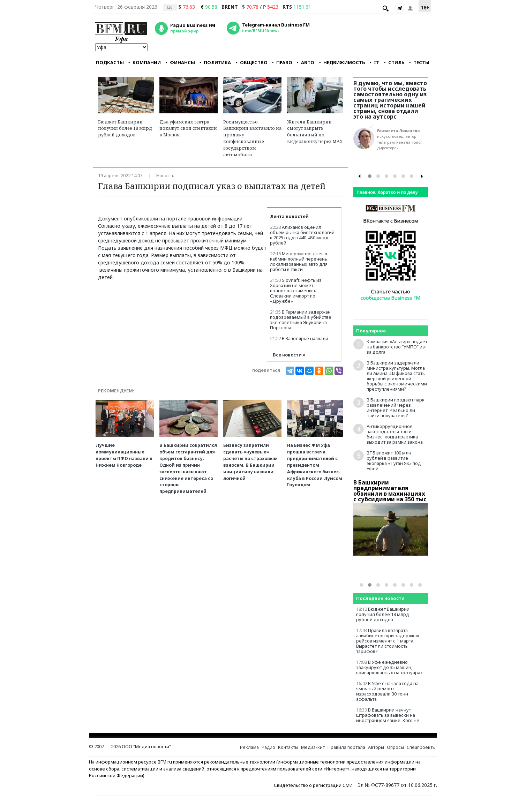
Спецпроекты (421, 747)
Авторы (376, 747)
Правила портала (346, 747)
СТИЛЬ (394, 62)
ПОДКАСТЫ (110, 62)
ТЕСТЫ (419, 62)
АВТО (306, 62)
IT (374, 62)
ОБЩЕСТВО (252, 62)
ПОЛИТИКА (215, 62)
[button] (370, 176)
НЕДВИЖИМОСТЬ (342, 62)
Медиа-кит (313, 747)
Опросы (395, 747)
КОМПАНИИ (145, 62)
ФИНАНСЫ (180, 62)
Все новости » (289, 355)
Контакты (288, 747)
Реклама (249, 747)
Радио (268, 747)
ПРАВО (282, 62)
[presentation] (360, 176)
